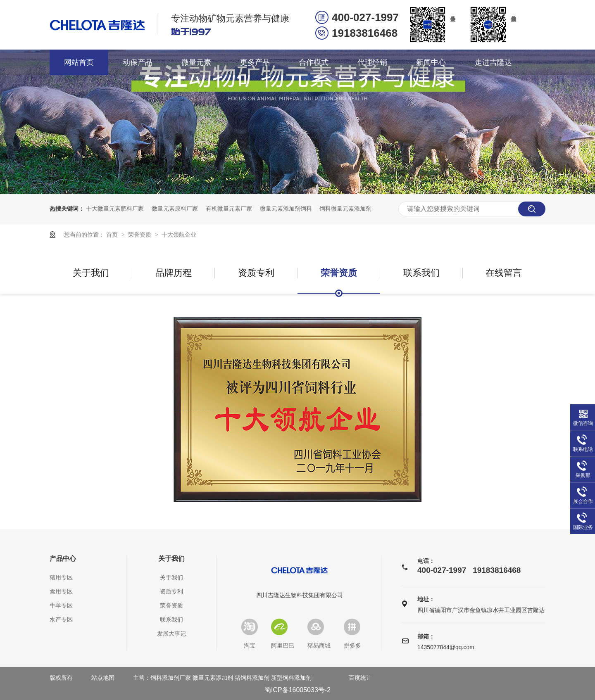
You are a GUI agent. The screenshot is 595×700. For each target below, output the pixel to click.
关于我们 (91, 273)
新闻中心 (431, 62)
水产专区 (61, 619)
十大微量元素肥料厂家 (115, 209)
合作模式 (314, 62)
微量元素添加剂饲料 (286, 209)
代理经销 (372, 62)
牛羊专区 (61, 605)
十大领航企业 (179, 235)
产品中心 (63, 559)
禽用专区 (61, 591)
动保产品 (138, 62)
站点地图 (103, 678)
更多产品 (255, 62)
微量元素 (196, 62)
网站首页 (79, 62)
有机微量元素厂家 (229, 209)
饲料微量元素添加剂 (345, 209)
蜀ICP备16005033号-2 (297, 690)
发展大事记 (171, 634)
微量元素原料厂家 (175, 209)
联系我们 (421, 273)
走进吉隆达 (493, 62)
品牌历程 (174, 273)
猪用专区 (61, 577)
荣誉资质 (140, 235)
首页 (113, 235)
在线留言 (504, 273)
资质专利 (256, 273)
